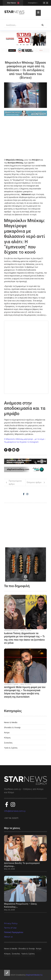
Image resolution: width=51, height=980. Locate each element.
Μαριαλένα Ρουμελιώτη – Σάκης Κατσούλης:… (21, 905)
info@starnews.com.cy (15, 811)
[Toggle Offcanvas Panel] (38, 13)
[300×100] (26, 39)
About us (8, 937)
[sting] (26, 50)
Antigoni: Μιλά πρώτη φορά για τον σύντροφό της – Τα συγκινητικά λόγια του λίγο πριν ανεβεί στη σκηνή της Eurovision (25, 692)
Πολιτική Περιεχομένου (14, 932)
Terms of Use (10, 928)
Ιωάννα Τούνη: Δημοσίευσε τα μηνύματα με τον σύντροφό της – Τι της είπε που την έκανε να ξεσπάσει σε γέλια (24, 638)
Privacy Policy (11, 923)
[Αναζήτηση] (21, 25)
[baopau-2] (26, 565)
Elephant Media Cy (34, 975)
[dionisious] (26, 113)
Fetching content (26, 357)
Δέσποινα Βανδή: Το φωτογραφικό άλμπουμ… (22, 865)
